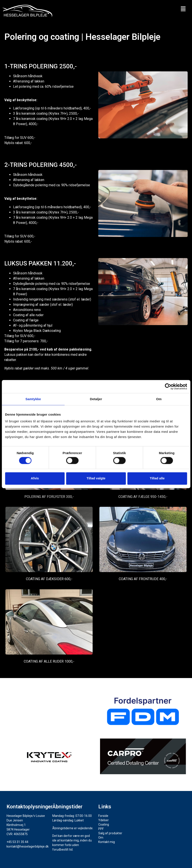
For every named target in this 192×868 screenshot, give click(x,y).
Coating (104, 824)
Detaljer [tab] (96, 399)
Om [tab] (159, 399)
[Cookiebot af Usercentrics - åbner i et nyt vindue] (168, 386)
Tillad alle (157, 478)
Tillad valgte (96, 478)
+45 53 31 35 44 (17, 842)
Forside (103, 816)
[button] (183, 9)
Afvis (35, 478)
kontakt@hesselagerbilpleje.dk (28, 846)
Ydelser (106, 820)
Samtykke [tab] (33, 399)
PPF (101, 829)
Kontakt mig (107, 842)
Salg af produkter (110, 833)
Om (101, 838)
